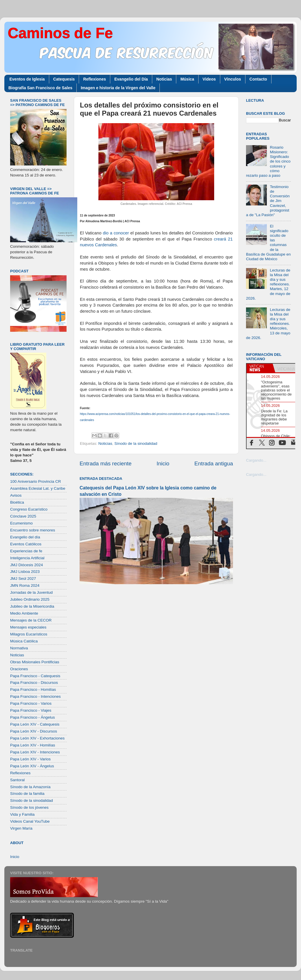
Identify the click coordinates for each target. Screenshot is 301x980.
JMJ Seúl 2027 (23, 579)
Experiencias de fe (26, 551)
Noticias (164, 79)
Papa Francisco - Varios (31, 703)
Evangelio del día (25, 537)
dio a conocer (116, 233)
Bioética (17, 502)
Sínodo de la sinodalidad (136, 443)
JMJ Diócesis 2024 (26, 565)
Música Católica (24, 641)
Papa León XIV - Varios (30, 759)
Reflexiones (94, 79)
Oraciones (19, 669)
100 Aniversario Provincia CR (36, 481)
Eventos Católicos (26, 544)
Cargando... (256, 460)
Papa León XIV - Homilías (33, 745)
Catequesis (64, 79)
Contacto (258, 79)
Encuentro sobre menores (33, 530)
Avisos (16, 495)
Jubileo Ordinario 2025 (30, 599)
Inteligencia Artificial (27, 558)
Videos (209, 79)
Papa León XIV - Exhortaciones (37, 738)
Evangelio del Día (131, 79)
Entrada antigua (214, 463)
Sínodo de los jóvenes (29, 807)
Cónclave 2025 (23, 516)
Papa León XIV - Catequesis (35, 724)
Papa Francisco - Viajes (31, 710)
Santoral (17, 780)
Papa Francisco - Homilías (33, 690)
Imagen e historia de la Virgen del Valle (118, 88)
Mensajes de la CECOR (31, 620)
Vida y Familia (22, 814)
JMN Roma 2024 (25, 585)
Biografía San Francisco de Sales (40, 88)
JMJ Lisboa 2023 (25, 572)
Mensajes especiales (28, 627)
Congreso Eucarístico (29, 509)
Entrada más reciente (106, 463)
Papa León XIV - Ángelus (32, 766)
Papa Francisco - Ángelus (33, 717)
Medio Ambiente (24, 613)
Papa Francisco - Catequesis (35, 676)
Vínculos (233, 79)
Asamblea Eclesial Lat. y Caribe (38, 488)
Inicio (163, 463)
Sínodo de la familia (27, 794)
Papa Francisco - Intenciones (35, 696)
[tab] (260, 368)
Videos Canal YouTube (30, 821)
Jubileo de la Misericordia (32, 606)
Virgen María (21, 828)
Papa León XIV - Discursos (34, 731)
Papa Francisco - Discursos (34, 683)
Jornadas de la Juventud (31, 592)
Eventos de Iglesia (27, 79)
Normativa (19, 648)
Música (187, 79)
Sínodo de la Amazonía (30, 787)
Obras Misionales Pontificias (35, 662)
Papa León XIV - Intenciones (35, 752)
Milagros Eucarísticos (29, 634)
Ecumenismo (21, 523)
